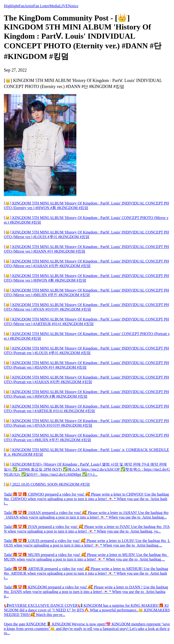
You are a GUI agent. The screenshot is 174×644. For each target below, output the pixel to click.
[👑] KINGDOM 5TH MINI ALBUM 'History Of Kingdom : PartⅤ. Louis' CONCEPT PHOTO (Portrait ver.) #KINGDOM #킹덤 (87, 336)
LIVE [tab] (64, 6)
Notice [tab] (73, 6)
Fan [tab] (22, 6)
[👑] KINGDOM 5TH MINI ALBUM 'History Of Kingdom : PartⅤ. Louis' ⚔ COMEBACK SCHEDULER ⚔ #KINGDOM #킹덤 (87, 452)
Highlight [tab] (11, 6)
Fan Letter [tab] (41, 6)
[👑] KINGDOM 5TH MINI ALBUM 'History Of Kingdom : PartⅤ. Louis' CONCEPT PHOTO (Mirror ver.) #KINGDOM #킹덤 (86, 220)
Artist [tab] (29, 6)
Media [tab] (54, 6)
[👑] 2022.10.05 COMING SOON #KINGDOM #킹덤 (47, 484)
